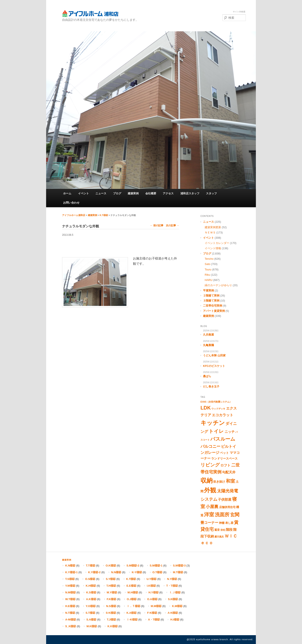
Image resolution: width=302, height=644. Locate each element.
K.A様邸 (131, 613)
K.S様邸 (91, 592)
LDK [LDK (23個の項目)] (206, 408)
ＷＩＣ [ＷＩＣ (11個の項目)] (231, 536)
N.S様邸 (111, 606)
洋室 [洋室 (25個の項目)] (209, 514)
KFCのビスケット (214, 366)
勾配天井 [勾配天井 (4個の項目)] (229, 472)
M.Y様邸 (112, 592)
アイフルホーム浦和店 (90, 14)
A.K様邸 (91, 599)
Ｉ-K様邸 (132, 620)
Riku (207, 275)
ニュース (101, 193)
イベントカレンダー (217, 243)
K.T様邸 (104, 215)
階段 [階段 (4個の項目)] (229, 530)
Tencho (209, 259)
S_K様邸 (71, 626)
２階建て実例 (211, 296)
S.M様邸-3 (179, 566)
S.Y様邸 (111, 579)
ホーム (67, 193)
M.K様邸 (92, 626)
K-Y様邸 (137, 572)
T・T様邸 (172, 586)
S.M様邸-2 (133, 566)
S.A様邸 (91, 620)
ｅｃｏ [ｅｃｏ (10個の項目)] (207, 543)
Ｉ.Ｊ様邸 (175, 592)
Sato (208, 264)
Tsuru (208, 269)
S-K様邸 (111, 613)
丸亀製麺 (208, 345)
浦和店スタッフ (190, 193)
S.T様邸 (90, 613)
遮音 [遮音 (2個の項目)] (217, 530)
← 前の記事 (157, 225)
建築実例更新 (213, 227)
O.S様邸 (90, 579)
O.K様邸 (111, 566)
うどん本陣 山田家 (214, 355)
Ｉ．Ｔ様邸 (133, 606)
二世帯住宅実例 (213, 306)
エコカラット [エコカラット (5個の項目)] (223, 415)
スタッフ (211, 193)
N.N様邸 (116, 572)
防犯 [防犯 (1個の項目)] (223, 530)
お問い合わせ (71, 203)
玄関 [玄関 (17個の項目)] (235, 515)
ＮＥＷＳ (210, 232)
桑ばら (207, 376)
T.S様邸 (70, 579)
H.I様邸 (175, 620)
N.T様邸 (70, 613)
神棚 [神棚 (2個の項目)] (222, 523)
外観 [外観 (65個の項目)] (210, 490)
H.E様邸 (70, 606)
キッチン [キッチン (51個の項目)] (213, 423)
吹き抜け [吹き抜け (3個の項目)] (219, 482)
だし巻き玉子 (211, 387)
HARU (209, 280)
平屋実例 (208, 290)
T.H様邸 (111, 586)
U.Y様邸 (152, 579)
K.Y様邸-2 (94, 572)
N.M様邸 (70, 592)
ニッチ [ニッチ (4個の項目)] (230, 432)
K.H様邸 (91, 586)
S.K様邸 (173, 599)
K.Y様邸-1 (71, 572)
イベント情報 (213, 248)
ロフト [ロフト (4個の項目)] (225, 465)
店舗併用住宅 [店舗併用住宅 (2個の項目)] (227, 507)
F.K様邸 (112, 599)
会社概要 (151, 193)
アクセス (168, 193)
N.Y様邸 (172, 579)
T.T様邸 (91, 566)
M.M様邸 (156, 606)
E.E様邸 (131, 586)
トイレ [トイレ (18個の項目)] (216, 431)
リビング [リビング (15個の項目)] (210, 465)
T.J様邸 (111, 620)
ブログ (117, 193)
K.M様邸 (177, 606)
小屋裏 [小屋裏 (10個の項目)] (212, 507)
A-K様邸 (173, 613)
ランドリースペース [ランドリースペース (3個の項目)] (224, 458)
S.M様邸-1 (156, 566)
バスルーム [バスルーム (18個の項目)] (223, 439)
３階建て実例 (211, 301)
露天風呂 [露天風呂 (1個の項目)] (219, 537)
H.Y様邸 (154, 592)
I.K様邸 (151, 586)
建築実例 (133, 193)
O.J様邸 (132, 599)
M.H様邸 (133, 592)
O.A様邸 (152, 599)
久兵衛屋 (208, 335)
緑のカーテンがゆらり (218, 285)
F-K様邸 (152, 613)
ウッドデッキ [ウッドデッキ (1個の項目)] (218, 409)
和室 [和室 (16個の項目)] (230, 481)
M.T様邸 (178, 572)
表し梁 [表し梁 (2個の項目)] (229, 523)
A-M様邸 (71, 620)
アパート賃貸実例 (214, 311)
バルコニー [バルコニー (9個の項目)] (210, 446)
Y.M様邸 (70, 586)
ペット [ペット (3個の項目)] (224, 453)
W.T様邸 (70, 599)
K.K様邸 (112, 626)
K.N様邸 (70, 566)
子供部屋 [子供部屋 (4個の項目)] (225, 500)
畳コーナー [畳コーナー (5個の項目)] (209, 523)
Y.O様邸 (91, 606)
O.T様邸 (158, 572)
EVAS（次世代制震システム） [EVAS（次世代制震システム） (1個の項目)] (216, 402)
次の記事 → (172, 225)
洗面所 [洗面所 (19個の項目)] (222, 515)
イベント (83, 193)
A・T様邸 (154, 620)
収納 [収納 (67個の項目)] (207, 480)
